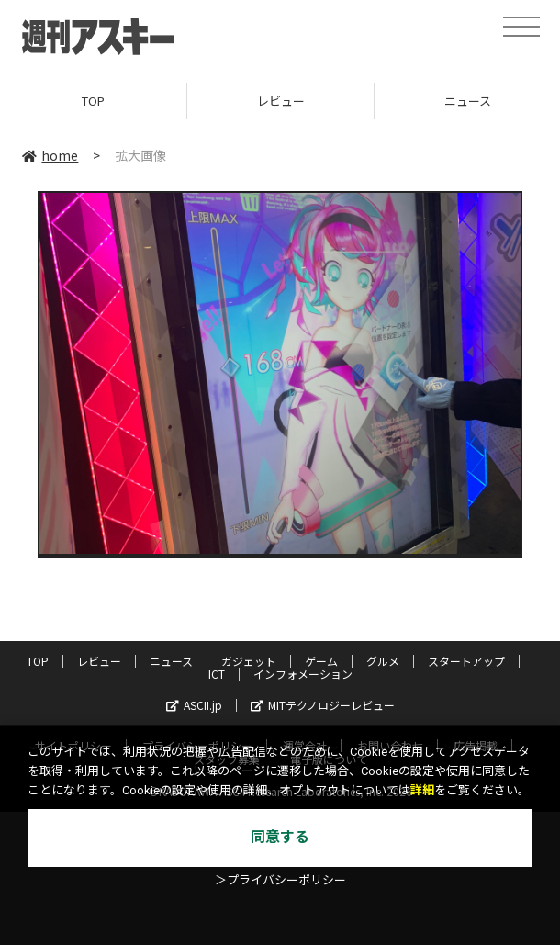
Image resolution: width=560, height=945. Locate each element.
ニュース (171, 661)
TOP (93, 101)
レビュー (281, 101)
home (50, 155)
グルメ (383, 661)
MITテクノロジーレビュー (323, 705)
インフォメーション (303, 674)
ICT (217, 674)
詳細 (422, 790)
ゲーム (321, 661)
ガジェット (249, 661)
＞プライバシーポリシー (280, 880)
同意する (280, 837)
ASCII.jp (194, 705)
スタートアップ (466, 661)
